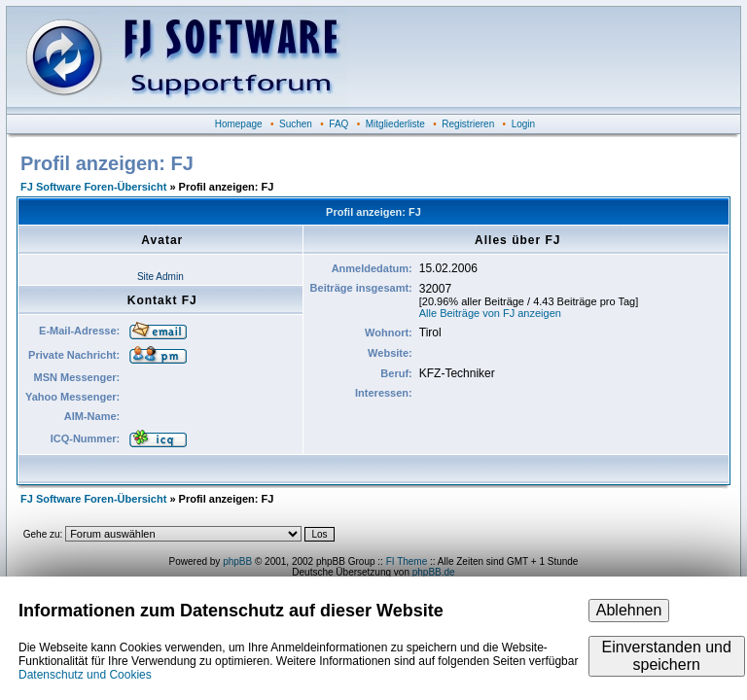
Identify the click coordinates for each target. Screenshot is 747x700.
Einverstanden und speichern (666, 656)
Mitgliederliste (395, 124)
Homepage (239, 124)
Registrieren (468, 124)
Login (523, 124)
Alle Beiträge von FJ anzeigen (490, 313)
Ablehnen (629, 610)
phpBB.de (434, 572)
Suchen (296, 124)
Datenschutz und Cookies (85, 675)
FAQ (338, 124)
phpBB (237, 561)
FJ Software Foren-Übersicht (93, 187)
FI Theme (407, 561)
